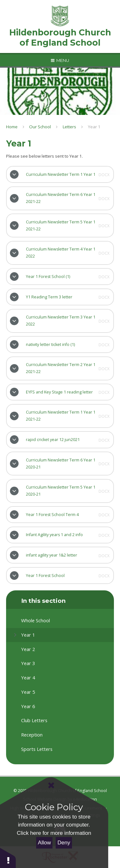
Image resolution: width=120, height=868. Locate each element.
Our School (40, 127)
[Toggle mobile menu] (60, 60)
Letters (69, 127)
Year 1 (94, 127)
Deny (64, 843)
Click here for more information (54, 833)
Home (12, 127)
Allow (44, 843)
